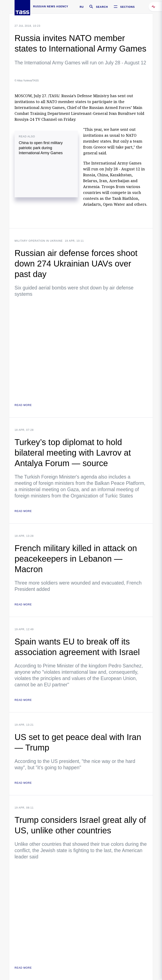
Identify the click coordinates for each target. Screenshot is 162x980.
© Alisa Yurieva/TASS (27, 81)
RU (82, 7)
